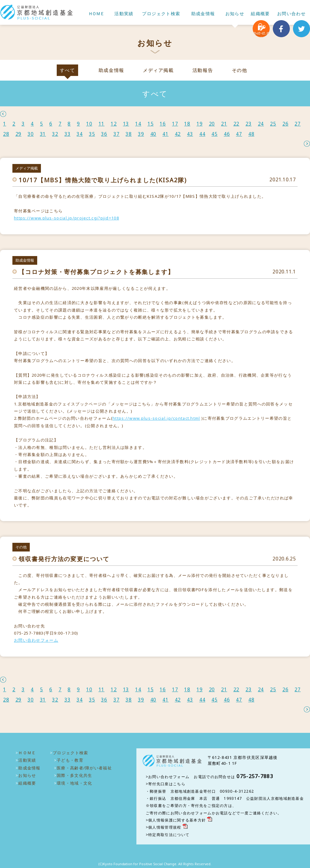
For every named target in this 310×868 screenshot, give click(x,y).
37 (117, 134)
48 (251, 134)
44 (202, 134)
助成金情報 (203, 14)
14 (138, 124)
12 (114, 124)
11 (102, 124)
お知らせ (235, 14)
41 (166, 134)
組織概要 (260, 14)
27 (298, 124)
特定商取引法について (169, 835)
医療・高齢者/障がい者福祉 (84, 768)
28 (6, 134)
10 (89, 124)
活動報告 (203, 70)
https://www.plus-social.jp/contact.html (156, 418)
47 (239, 134)
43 (190, 134)
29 (19, 134)
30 (31, 134)
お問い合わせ (291, 14)
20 (212, 124)
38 (129, 134)
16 (163, 124)
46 (227, 134)
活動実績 (124, 14)
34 (80, 134)
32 (55, 134)
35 (92, 134)
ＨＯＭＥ (96, 14)
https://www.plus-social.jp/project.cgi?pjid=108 (66, 218)
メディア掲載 (158, 70)
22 (237, 124)
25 (273, 124)
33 (68, 134)
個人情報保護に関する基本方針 (177, 820)
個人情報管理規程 (165, 827)
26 (286, 124)
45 (215, 134)
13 (126, 124)
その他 (240, 70)
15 (151, 124)
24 (261, 124)
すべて (68, 70)
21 (224, 124)
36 (104, 134)
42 (178, 134)
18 (187, 124)
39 (141, 134)
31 (43, 134)
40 (153, 134)
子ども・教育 (70, 760)
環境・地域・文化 (74, 783)
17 (175, 124)
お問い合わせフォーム (36, 640)
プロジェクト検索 (161, 14)
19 (200, 124)
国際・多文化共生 (74, 775)
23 (249, 124)
